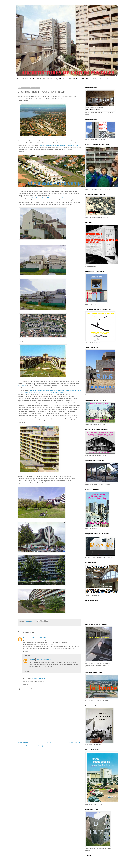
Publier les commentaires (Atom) (36, 746)
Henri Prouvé (22, 386)
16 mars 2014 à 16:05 (44, 660)
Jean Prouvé (45, 624)
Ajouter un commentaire (26, 689)
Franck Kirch (27, 638)
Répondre (26, 652)
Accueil (49, 743)
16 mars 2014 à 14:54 (39, 638)
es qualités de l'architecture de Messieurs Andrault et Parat (46, 198)
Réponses (28, 656)
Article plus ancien (74, 743)
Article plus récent (24, 743)
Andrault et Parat (29, 624)
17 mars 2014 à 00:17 (38, 678)
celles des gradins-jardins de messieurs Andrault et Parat (59, 145)
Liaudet (31, 660)
